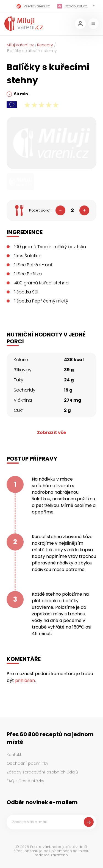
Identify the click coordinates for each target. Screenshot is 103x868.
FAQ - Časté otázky (25, 781)
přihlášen (25, 680)
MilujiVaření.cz (20, 45)
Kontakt (14, 755)
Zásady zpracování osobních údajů (42, 772)
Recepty (45, 45)
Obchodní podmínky (27, 763)
